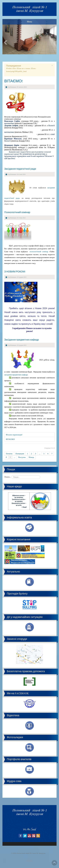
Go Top (54, 863)
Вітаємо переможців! (14, 435)
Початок (9, 454)
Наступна (22, 457)
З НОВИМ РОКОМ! (15, 272)
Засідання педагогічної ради (20, 169)
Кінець (31, 457)
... (40, 454)
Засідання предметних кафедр (22, 340)
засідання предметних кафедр (16, 375)
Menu (30, 22)
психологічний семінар (39, 252)
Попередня (20, 454)
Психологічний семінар (17, 212)
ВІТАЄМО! (14, 81)
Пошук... (8, 477)
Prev (6, 42)
